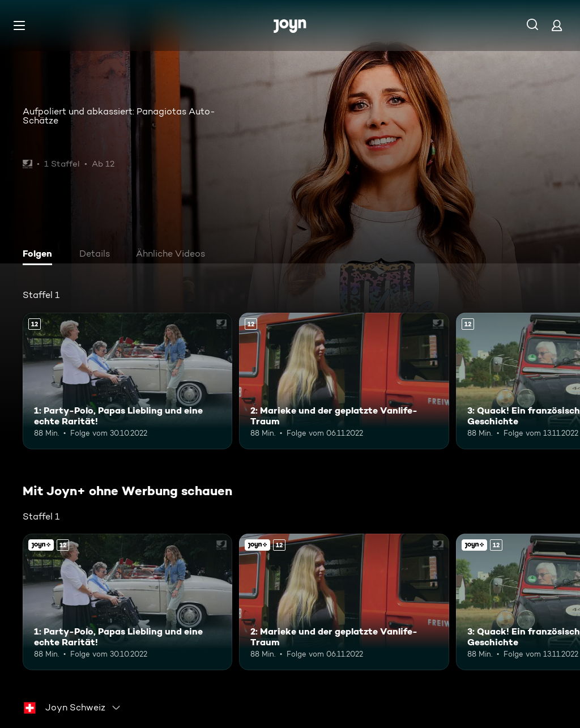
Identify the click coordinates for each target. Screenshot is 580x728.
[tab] (40, 255)
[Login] (557, 25)
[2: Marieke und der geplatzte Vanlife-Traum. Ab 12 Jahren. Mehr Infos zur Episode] (344, 381)
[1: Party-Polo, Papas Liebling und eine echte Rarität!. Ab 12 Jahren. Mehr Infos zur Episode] (127, 381)
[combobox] (72, 708)
